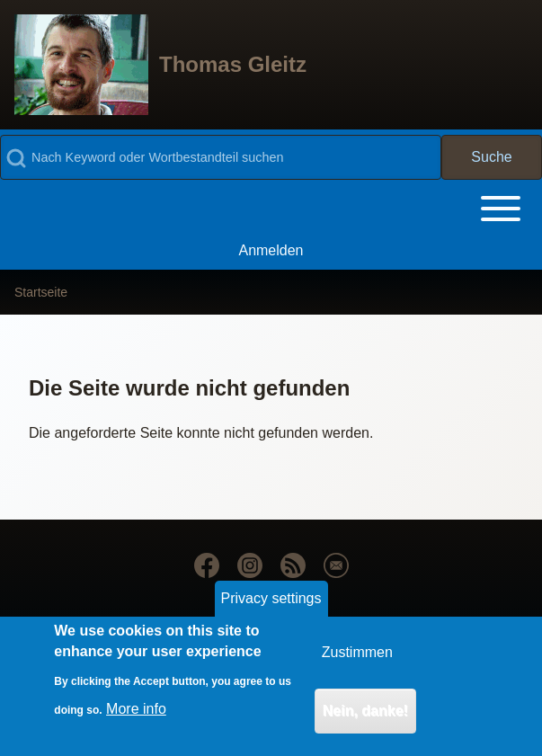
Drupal (157, 625)
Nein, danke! (365, 722)
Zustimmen (357, 664)
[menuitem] (271, 251)
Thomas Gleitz (233, 64)
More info (136, 720)
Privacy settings (271, 610)
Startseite (41, 292)
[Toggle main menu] (271, 209)
